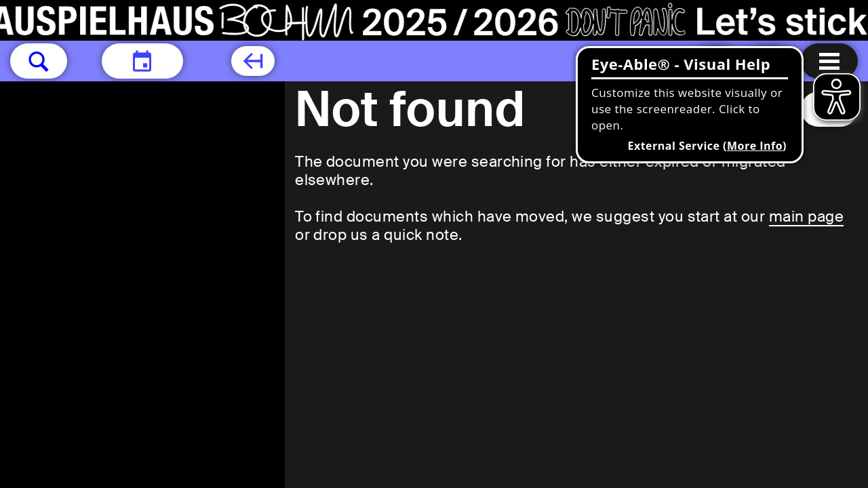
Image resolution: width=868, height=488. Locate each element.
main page (806, 217)
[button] (39, 61)
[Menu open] (829, 61)
